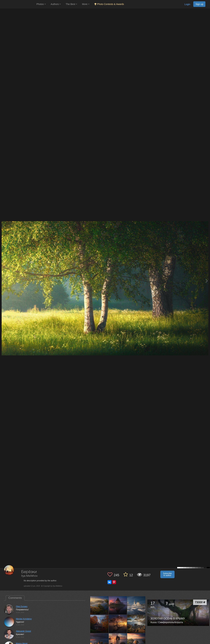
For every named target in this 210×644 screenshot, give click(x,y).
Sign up (199, 4)
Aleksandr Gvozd (23, 631)
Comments (15, 598)
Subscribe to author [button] (167, 574)
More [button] (86, 4)
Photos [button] (41, 4)
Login (187, 4)
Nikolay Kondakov (24, 619)
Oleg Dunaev (22, 606)
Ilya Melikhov (29, 576)
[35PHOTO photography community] (18, 4)
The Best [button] (71, 4)
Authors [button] (56, 4)
